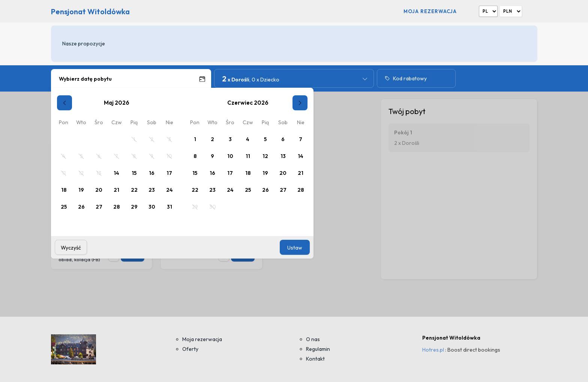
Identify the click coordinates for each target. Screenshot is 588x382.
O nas (313, 339)
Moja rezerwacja (430, 11)
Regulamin (318, 349)
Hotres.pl (433, 350)
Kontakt (315, 359)
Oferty (190, 349)
